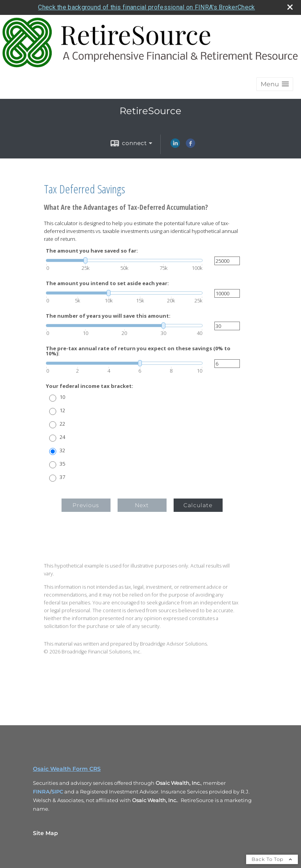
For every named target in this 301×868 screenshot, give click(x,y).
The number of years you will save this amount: (108, 316)
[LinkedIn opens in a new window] (175, 146)
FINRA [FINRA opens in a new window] (41, 792)
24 (62, 437)
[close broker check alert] (290, 7)
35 (62, 464)
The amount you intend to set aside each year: (107, 283)
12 (62, 410)
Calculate (198, 505)
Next (142, 505)
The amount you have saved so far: (92, 251)
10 (62, 397)
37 (62, 477)
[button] (275, 84)
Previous (86, 505)
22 (62, 424)
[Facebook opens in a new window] (190, 146)
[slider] (124, 260)
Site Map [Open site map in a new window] (45, 833)
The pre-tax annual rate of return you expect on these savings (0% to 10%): (138, 351)
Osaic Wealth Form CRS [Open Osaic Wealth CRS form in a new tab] (67, 769)
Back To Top (272, 859)
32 (62, 450)
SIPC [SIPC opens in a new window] (57, 792)
